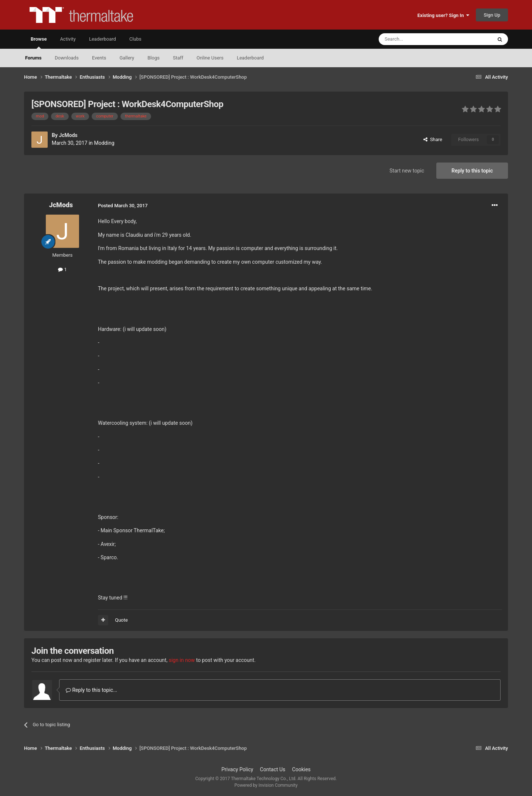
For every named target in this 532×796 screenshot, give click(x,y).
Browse (39, 42)
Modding (104, 143)
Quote (121, 620)
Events (99, 58)
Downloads (67, 58)
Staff (178, 58)
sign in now (182, 660)
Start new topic (407, 171)
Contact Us (273, 769)
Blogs (154, 58)
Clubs (135, 39)
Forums (33, 58)
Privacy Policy (237, 769)
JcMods (68, 135)
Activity (68, 39)
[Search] (418, 39)
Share (433, 139)
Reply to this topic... (91, 690)
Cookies (301, 769)
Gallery (127, 58)
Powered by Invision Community (266, 785)
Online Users (210, 58)
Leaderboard (250, 58)
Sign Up (492, 15)
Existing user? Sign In (443, 15)
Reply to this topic (472, 171)
